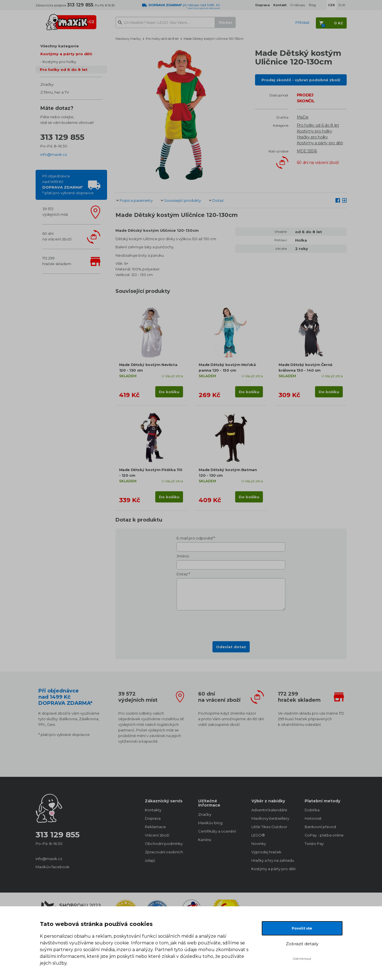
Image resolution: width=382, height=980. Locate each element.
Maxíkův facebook (53, 867)
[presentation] (231, 624)
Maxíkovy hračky (128, 39)
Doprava (153, 818)
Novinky (259, 844)
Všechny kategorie (60, 46)
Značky (47, 84)
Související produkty (183, 200)
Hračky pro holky (312, 137)
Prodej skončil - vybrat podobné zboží (301, 80)
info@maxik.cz (54, 154)
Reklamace (155, 827)
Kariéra (205, 840)
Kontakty (153, 810)
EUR (342, 5)
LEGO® (258, 835)
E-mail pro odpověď (195, 538)
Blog (312, 5)
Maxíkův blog (210, 823)
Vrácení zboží (157, 835)
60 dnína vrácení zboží (57, 236)
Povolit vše (302, 928)
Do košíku (169, 392)
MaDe (303, 117)
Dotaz (218, 200)
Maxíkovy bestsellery (270, 818)
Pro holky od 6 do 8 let (64, 69)
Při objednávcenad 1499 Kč (68, 184)
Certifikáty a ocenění (217, 831)
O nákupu (298, 5)
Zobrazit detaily (302, 944)
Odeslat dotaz (231, 647)
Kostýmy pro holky (59, 62)
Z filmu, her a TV (55, 92)
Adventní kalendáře (269, 810)
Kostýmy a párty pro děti (66, 54)
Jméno (183, 556)
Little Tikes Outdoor (269, 827)
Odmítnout (302, 959)
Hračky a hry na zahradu (272, 860)
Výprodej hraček (266, 852)
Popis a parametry (136, 200)
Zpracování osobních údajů (164, 856)
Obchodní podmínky (164, 844)
